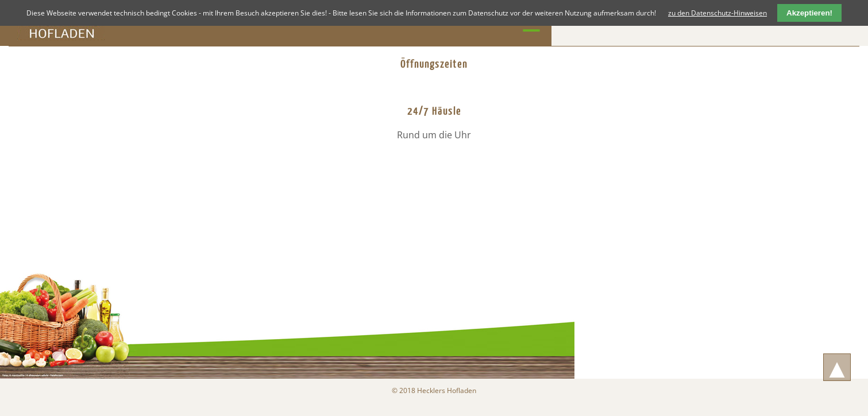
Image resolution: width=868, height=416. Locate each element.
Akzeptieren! (809, 13)
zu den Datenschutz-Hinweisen (717, 13)
